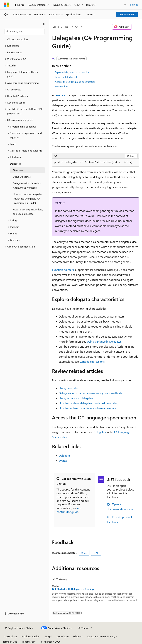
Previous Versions (31, 636)
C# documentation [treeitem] (17, 39)
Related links (62, 86)
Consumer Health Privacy (101, 636)
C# (77, 27)
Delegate (64, 456)
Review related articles (67, 77)
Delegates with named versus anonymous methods (90, 393)
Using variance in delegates (76, 398)
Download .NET (127, 14)
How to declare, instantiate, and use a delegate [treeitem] (28, 212)
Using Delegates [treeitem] (22, 177)
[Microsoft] (7, 5)
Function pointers (63, 270)
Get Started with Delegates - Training (73, 589)
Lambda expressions (92, 361)
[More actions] (136, 27)
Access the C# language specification (75, 82)
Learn (56, 27)
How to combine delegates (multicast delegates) (89, 403)
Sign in (134, 5)
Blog (47, 636)
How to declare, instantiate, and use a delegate (87, 408)
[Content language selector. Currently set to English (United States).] (19, 628)
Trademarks (28, 642)
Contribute (63, 636)
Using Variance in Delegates (104, 341)
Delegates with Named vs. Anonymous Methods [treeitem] (27, 185)
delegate (60, 95)
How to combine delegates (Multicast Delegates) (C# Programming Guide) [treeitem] (28, 198)
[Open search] (125, 5)
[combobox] (25, 32)
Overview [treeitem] (18, 170)
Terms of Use (10, 642)
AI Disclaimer (10, 636)
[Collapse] (44, 24)
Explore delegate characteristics (72, 72)
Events (63, 461)
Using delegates (69, 388)
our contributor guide (69, 510)
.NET (67, 27)
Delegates (100, 432)
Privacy (77, 636)
